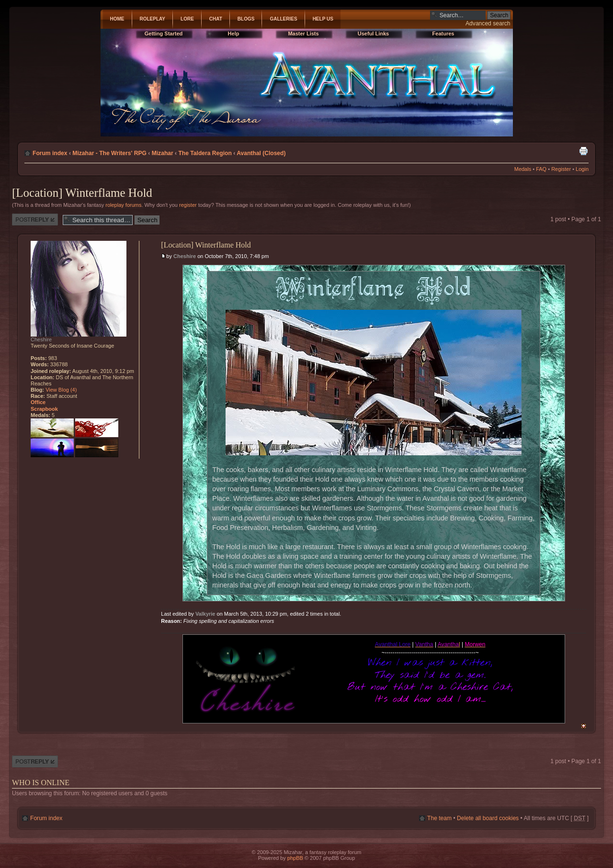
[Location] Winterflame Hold (82, 193)
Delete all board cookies (488, 818)
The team (439, 818)
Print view (583, 151)
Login (582, 169)
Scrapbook (44, 409)
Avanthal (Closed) (261, 153)
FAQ (541, 169)
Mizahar (163, 153)
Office (38, 402)
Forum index (50, 153)
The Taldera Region (205, 153)
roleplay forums (123, 205)
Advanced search (488, 23)
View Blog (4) (61, 390)
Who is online (41, 783)
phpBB (295, 858)
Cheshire (185, 256)
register (188, 205)
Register (561, 169)
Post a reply (35, 220)
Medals (523, 169)
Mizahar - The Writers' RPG (109, 153)
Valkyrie (205, 614)
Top (584, 726)
